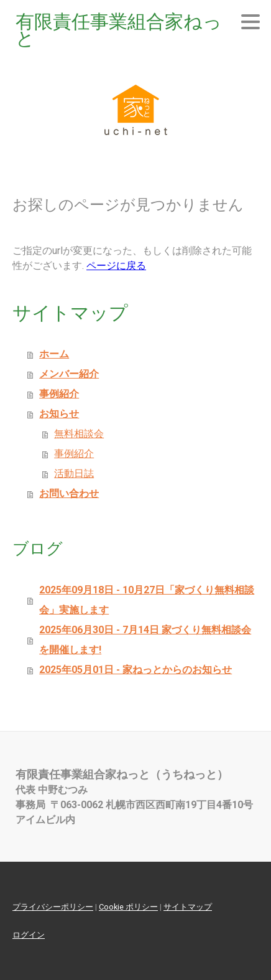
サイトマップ (188, 907)
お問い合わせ (69, 493)
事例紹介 (59, 394)
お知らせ (59, 414)
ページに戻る (116, 266)
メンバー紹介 (69, 374)
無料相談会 (79, 434)
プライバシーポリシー (53, 907)
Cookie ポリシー (128, 907)
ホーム (54, 354)
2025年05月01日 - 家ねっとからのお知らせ (135, 670)
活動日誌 (74, 474)
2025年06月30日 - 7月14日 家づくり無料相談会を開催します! (145, 640)
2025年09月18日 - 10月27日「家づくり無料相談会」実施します (147, 600)
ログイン (29, 935)
